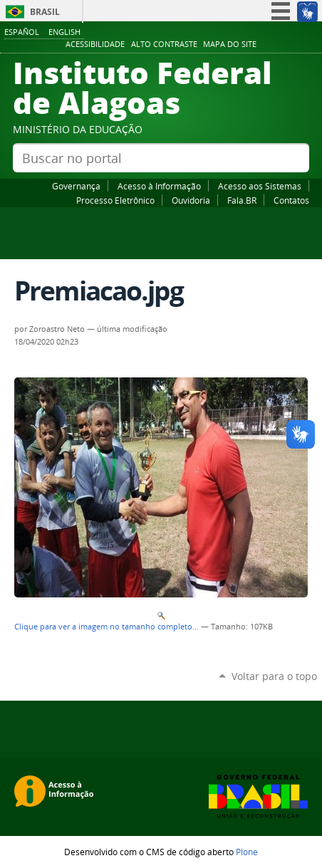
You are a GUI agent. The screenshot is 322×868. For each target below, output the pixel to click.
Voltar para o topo (274, 676)
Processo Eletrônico (115, 200)
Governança (76, 186)
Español (22, 32)
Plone (247, 852)
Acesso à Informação (159, 186)
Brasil (45, 12)
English (64, 32)
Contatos (291, 200)
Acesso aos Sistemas (260, 186)
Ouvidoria (191, 200)
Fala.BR (242, 200)
